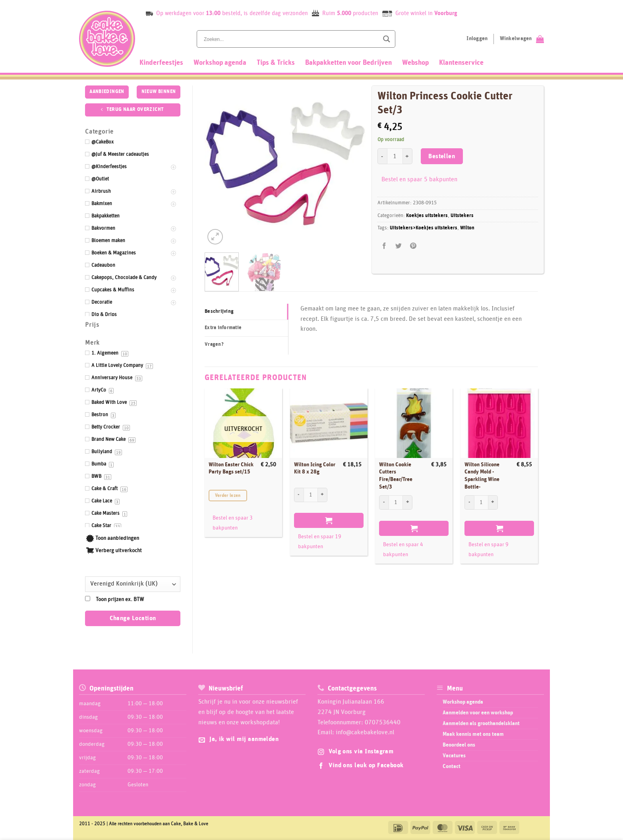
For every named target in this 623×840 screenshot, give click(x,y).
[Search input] (290, 39)
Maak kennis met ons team (473, 734)
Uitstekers (462, 216)
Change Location (133, 618)
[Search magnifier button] (387, 39)
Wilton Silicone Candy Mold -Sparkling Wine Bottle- (482, 476)
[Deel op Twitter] (399, 246)
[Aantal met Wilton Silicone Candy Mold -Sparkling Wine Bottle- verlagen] (469, 502)
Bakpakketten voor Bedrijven (348, 63)
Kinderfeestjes (161, 63)
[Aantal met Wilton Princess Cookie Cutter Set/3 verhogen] (408, 156)
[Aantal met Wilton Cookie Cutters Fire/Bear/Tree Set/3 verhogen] (408, 502)
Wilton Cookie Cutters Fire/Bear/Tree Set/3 (396, 476)
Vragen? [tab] (214, 344)
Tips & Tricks (276, 63)
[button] (215, 237)
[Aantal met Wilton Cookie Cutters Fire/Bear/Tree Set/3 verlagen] (384, 502)
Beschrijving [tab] (219, 311)
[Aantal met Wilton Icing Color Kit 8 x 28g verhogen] (323, 495)
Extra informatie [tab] (223, 328)
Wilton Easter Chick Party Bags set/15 (231, 468)
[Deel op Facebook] (384, 246)
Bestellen (442, 156)
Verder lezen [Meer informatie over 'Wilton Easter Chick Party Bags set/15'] (228, 496)
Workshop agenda (220, 63)
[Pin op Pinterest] (413, 246)
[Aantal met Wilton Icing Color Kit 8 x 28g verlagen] (299, 495)
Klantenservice (461, 63)
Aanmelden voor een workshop (478, 713)
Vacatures (454, 756)
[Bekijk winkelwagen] (522, 39)
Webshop (415, 63)
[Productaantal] (395, 156)
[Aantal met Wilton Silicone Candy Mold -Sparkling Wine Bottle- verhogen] (493, 502)
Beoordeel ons (459, 745)
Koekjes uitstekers (427, 216)
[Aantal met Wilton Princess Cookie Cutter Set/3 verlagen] (382, 156)
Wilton (467, 228)
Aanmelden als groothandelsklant (481, 724)
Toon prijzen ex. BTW (120, 599)
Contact (452, 766)
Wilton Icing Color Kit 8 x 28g (315, 468)
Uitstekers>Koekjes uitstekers (424, 228)
